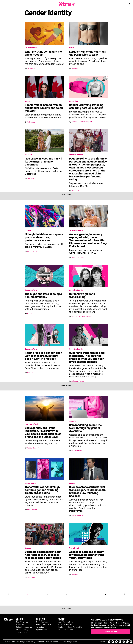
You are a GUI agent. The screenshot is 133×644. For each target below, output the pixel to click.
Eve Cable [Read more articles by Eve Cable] (75, 191)
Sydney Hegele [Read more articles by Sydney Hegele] (77, 450)
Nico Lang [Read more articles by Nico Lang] (31, 577)
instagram (120, 642)
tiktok (124, 642)
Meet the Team (43, 622)
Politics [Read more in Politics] (72, 483)
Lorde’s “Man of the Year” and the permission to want (88, 53)
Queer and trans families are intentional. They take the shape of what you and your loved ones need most (87, 357)
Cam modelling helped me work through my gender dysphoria (86, 428)
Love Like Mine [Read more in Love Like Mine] (31, 48)
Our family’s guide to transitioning (82, 296)
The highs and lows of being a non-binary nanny (43, 296)
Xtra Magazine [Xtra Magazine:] (8, 620)
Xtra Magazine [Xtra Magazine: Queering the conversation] (67, 4)
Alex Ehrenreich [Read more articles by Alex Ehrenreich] (33, 251)
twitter (113, 642)
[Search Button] (129, 4)
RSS (131, 642)
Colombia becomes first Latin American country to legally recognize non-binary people (43, 555)
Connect (61, 619)
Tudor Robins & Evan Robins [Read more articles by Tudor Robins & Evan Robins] (82, 316)
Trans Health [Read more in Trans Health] (30, 483)
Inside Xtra (21, 625)
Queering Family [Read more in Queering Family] (32, 290)
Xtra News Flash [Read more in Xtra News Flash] (76, 155)
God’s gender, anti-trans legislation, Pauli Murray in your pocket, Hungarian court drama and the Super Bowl (43, 432)
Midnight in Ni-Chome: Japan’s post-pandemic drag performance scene (44, 237)
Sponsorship (41, 630)
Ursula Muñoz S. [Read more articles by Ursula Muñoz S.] (77, 515)
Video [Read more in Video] (27, 101)
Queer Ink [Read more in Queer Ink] (73, 101)
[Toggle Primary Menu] (4, 4)
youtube (116, 642)
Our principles (22, 622)
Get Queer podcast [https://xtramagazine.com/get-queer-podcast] (65, 630)
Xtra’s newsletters (65, 622)
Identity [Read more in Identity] (73, 421)
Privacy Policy (22, 630)
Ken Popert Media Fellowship (70, 627)
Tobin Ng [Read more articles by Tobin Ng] (30, 373)
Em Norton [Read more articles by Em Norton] (31, 314)
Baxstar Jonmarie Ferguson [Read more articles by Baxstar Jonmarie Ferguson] (82, 122)
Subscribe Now (111, 632)
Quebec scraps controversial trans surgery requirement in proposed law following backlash (87, 492)
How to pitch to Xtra (45, 625)
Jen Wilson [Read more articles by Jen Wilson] (31, 68)
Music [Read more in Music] (72, 48)
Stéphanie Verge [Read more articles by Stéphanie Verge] (78, 381)
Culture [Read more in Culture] (28, 231)
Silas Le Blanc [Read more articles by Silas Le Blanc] (32, 510)
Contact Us (41, 619)
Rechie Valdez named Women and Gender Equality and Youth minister (44, 108)
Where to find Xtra (66, 625)
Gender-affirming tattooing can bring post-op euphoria (86, 107)
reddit (127, 642)
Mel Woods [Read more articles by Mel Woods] (75, 68)
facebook (109, 642)
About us (20, 619)
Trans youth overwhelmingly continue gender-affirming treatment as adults (43, 490)
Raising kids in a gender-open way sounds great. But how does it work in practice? (44, 356)
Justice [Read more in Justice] (28, 548)
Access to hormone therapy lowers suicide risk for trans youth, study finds (87, 555)
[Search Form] (129, 4)
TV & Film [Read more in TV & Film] (29, 155)
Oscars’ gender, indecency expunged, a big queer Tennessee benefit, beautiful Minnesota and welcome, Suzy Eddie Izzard (88, 240)
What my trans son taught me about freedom (43, 53)
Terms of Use (22, 632)
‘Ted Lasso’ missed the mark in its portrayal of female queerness (44, 162)
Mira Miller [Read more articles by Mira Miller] (31, 178)
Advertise (40, 627)
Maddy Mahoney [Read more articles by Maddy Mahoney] (78, 257)
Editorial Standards (24, 627)
